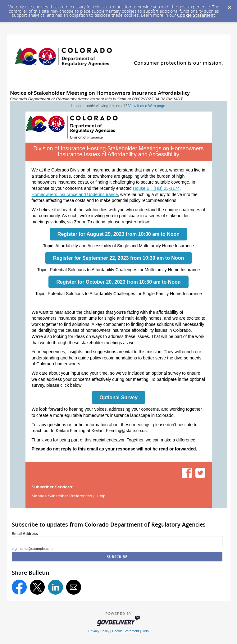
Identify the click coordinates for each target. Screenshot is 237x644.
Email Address (25, 534)
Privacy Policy (99, 631)
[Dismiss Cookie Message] (229, 6)
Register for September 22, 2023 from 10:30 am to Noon (118, 258)
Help (101, 496)
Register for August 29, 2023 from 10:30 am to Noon (118, 234)
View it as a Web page (147, 106)
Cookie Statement (196, 15)
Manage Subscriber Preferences (62, 496)
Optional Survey (118, 397)
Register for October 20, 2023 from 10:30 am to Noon (118, 282)
